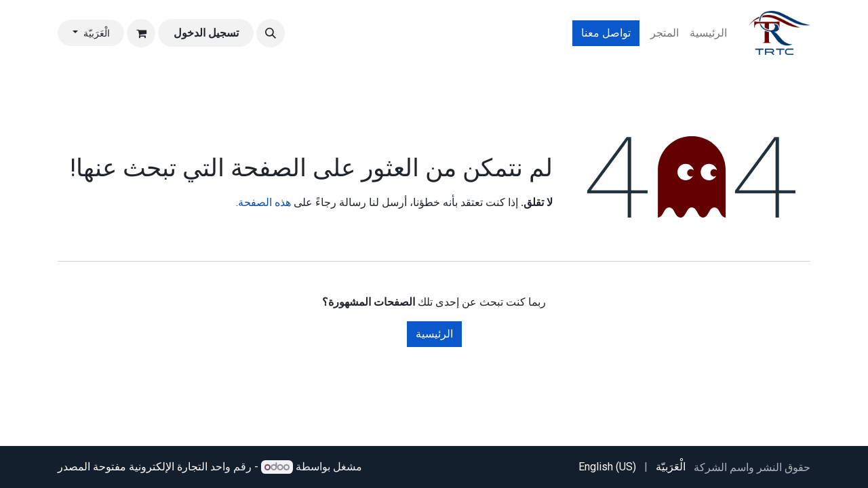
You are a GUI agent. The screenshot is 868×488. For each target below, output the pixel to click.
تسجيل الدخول (206, 33)
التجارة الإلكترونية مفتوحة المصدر (133, 467)
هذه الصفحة (264, 202)
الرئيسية (434, 334)
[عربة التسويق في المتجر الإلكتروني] (141, 33)
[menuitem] (708, 33)
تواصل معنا (606, 33)
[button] (271, 33)
